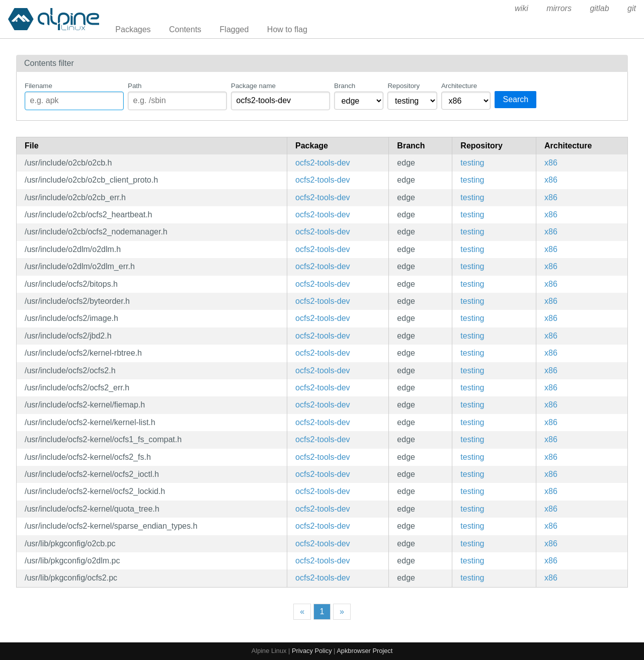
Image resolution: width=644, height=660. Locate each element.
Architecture (459, 86)
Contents (185, 29)
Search (515, 99)
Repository (404, 86)
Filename (38, 86)
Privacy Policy (312, 651)
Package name (253, 86)
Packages (133, 29)
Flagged (234, 29)
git (632, 8)
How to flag (287, 29)
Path (135, 86)
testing (472, 163)
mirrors (559, 8)
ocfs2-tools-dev (323, 163)
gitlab (599, 8)
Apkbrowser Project (365, 651)
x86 (551, 163)
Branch (345, 86)
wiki (521, 8)
